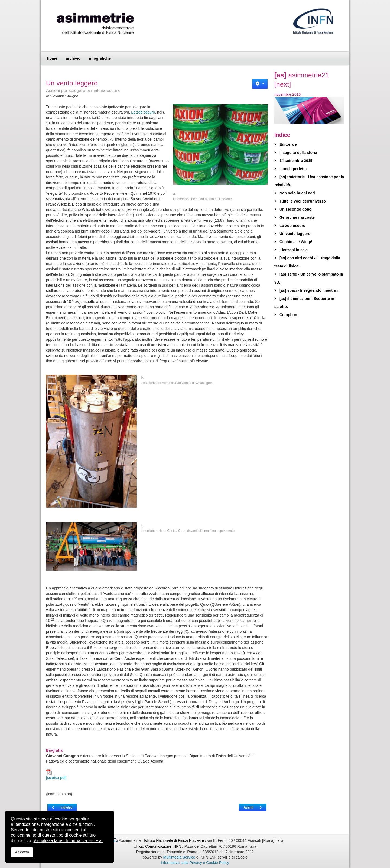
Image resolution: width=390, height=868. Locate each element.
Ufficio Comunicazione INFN (157, 846)
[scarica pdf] (56, 775)
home (52, 58)
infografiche (100, 58)
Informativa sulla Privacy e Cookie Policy (195, 863)
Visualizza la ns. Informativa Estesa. (68, 841)
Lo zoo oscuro (143, 112)
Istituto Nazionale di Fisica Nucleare (174, 840)
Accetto (22, 852)
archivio (73, 58)
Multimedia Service (179, 857)
